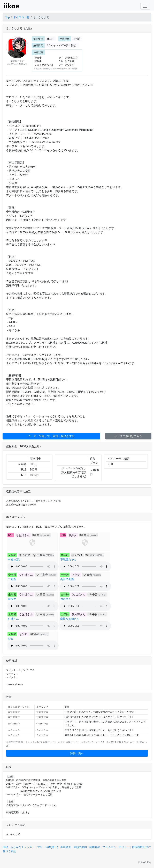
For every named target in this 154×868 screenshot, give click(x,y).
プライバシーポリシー (116, 847)
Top (7, 17)
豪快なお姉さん (70, 619)
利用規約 (95, 847)
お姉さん (13, 619)
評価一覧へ (77, 753)
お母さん (66, 599)
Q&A (5, 847)
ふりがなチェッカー (23, 847)
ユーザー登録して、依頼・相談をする (51, 436)
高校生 (12, 599)
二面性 (12, 579)
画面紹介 (66, 847)
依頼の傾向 (80, 847)
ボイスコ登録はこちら (128, 436)
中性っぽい (15, 559)
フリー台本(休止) (48, 847)
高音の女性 (67, 579)
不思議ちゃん (68, 559)
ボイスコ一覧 (21, 17)
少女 (11, 639)
